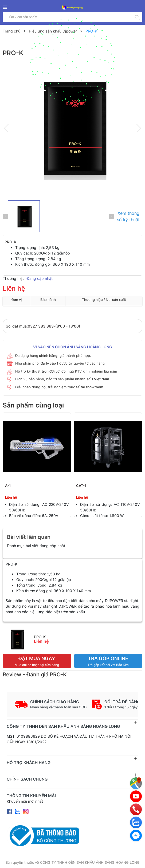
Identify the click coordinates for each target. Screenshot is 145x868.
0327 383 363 (41, 326)
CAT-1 (81, 486)
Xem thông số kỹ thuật (128, 216)
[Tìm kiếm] (137, 17)
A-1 (8, 486)
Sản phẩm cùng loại (33, 405)
